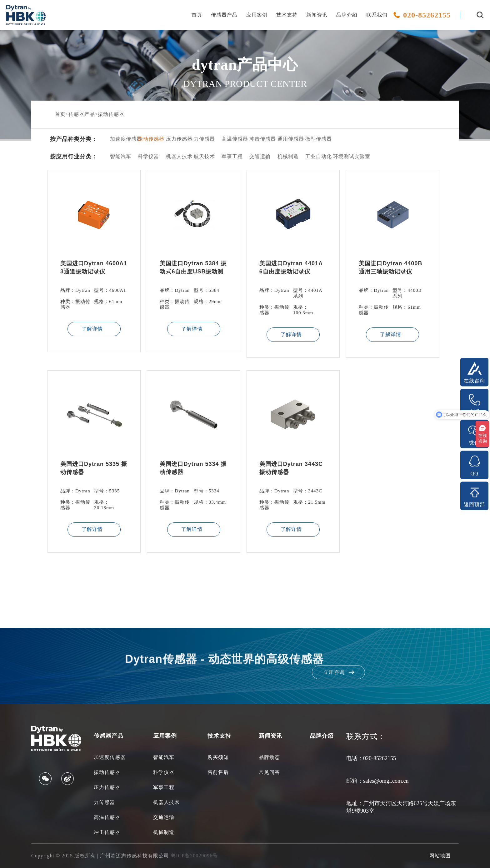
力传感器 (203, 139)
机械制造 (287, 156)
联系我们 (377, 15)
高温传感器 (231, 139)
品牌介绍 (347, 15)
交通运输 (259, 156)
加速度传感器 (119, 139)
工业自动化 (315, 156)
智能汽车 (119, 156)
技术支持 (287, 15)
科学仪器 (147, 156)
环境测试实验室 (342, 156)
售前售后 (218, 772)
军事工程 (231, 156)
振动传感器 (111, 114)
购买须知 (218, 757)
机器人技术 (175, 156)
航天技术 (203, 156)
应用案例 (257, 15)
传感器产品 (224, 15)
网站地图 (440, 856)
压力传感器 (175, 139)
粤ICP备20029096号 (194, 856)
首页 (197, 15)
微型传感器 (315, 139)
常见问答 (269, 772)
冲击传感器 (259, 139)
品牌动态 (269, 757)
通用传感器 (287, 139)
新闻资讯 (317, 15)
